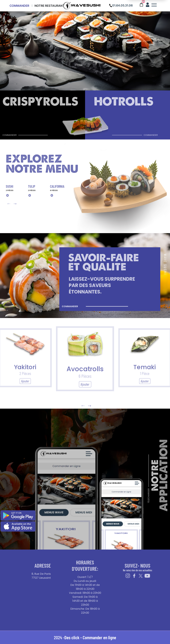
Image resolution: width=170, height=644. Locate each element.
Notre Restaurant (50, 6)
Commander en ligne (99, 637)
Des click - (74, 637)
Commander (19, 6)
